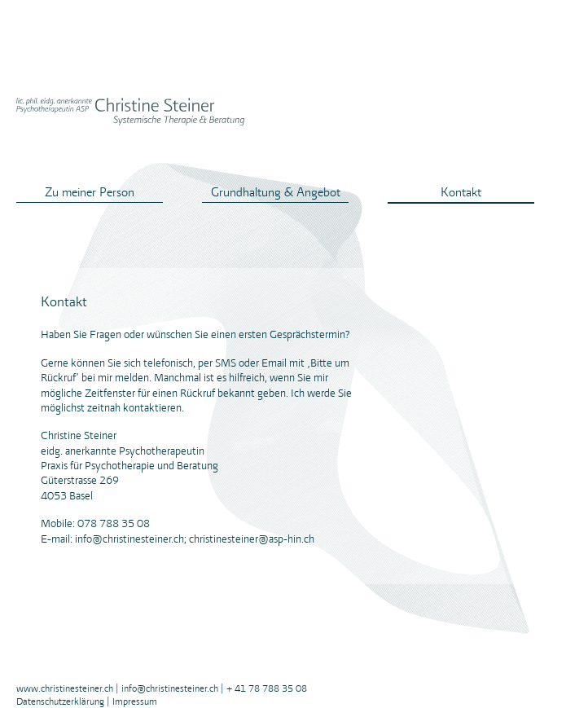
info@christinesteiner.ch (170, 688)
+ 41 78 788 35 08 (267, 688)
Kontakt (461, 192)
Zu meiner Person (90, 192)
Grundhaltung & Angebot (276, 192)
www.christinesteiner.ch (65, 688)
